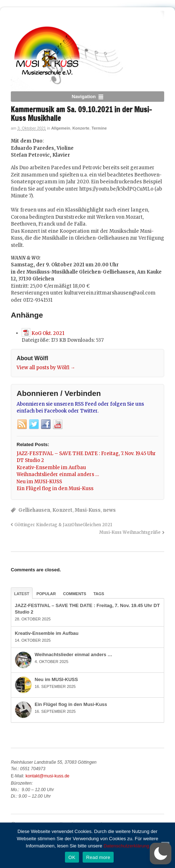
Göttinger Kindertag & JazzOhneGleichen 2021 (63, 525)
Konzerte (81, 128)
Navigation (84, 97)
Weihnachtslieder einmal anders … (73, 655)
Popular (46, 594)
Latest (22, 594)
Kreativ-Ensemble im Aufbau (47, 633)
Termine (99, 128)
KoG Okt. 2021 (48, 333)
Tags (99, 594)
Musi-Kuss (88, 510)
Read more (98, 857)
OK (72, 857)
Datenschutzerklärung (126, 846)
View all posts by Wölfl (46, 368)
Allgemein (61, 128)
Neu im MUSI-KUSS (56, 679)
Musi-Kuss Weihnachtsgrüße (130, 532)
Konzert (62, 510)
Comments (75, 594)
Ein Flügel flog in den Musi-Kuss (71, 704)
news (109, 510)
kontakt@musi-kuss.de (48, 776)
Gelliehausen (34, 510)
